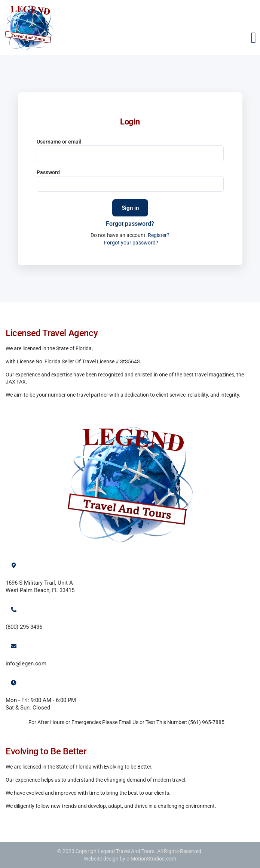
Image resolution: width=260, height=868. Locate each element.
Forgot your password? (131, 243)
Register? (159, 235)
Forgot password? (130, 224)
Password (48, 172)
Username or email (59, 142)
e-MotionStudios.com (151, 859)
